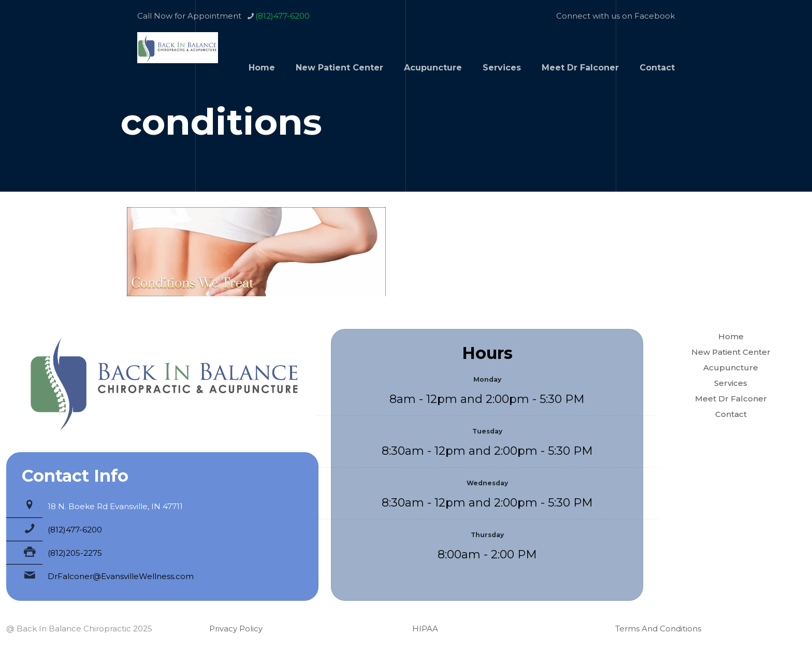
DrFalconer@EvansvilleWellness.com (121, 576)
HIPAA (425, 629)
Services (731, 383)
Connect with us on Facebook (615, 16)
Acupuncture (731, 367)
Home (731, 336)
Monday (487, 379)
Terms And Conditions (658, 629)
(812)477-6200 (75, 530)
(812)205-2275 (75, 553)
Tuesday (487, 431)
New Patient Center (731, 352)
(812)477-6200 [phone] (282, 16)
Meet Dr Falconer (731, 399)
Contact (731, 414)
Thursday (487, 535)
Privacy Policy (236, 629)
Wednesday (487, 483)
